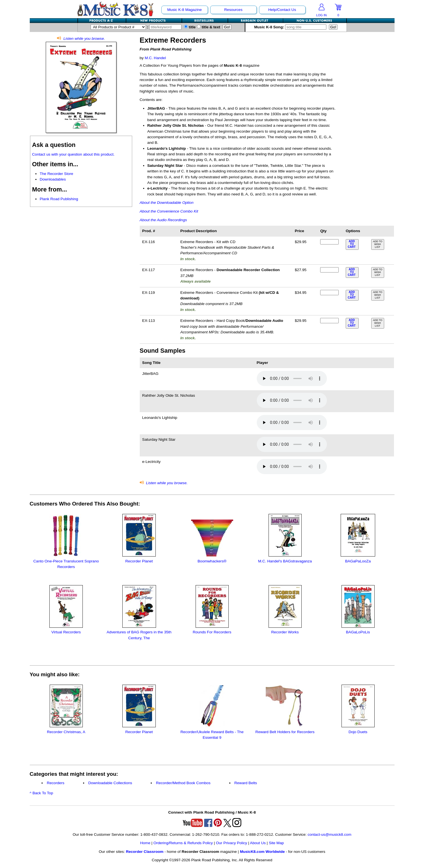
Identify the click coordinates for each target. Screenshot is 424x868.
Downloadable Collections (110, 783)
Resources (233, 10)
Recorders (56, 783)
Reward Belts (246, 783)
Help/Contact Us (282, 10)
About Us (258, 843)
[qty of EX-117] (329, 270)
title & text (209, 27)
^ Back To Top (42, 793)
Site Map (276, 843)
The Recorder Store (56, 174)
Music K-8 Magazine (185, 10)
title (190, 27)
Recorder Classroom (145, 852)
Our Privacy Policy (231, 843)
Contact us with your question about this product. (73, 154)
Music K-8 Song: (291, 27)
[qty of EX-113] (329, 321)
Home (145, 843)
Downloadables (53, 179)
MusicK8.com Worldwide (262, 852)
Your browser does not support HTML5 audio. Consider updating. (292, 378)
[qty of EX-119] (329, 293)
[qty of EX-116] (329, 242)
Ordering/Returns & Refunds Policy (183, 843)
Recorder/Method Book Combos (183, 783)
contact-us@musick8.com (329, 834)
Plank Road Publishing (59, 199)
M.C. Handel (155, 58)
